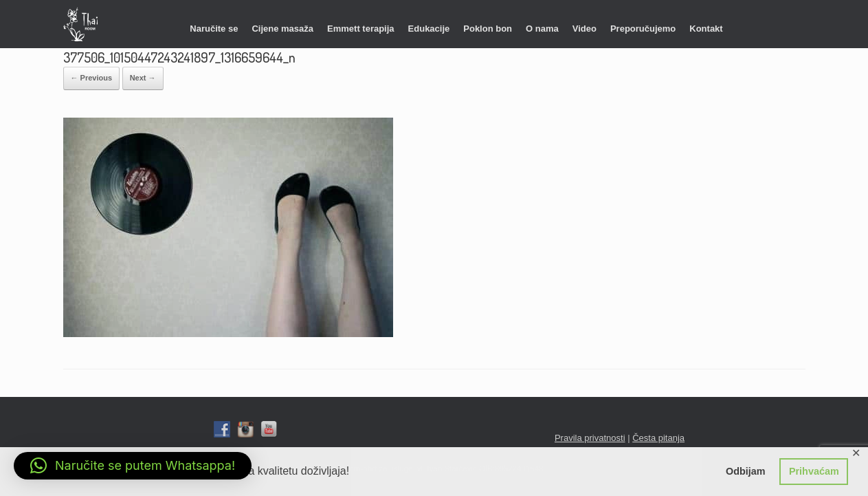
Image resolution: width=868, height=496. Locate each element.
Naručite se (214, 29)
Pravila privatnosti (590, 438)
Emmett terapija (361, 29)
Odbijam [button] (746, 471)
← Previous (92, 78)
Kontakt (706, 29)
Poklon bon (488, 29)
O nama (542, 29)
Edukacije (429, 29)
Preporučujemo (643, 29)
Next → (143, 78)
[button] (133, 466)
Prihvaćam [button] (814, 471)
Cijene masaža (282, 29)
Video (585, 29)
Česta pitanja (658, 438)
